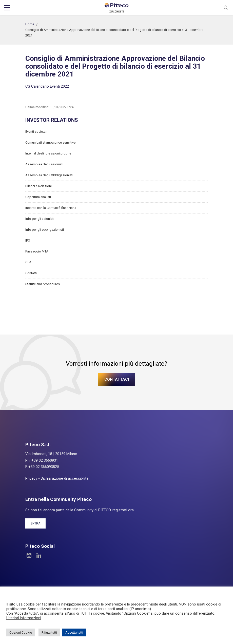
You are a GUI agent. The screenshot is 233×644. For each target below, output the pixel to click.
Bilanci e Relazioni (38, 186)
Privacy (31, 478)
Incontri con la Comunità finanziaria (51, 208)
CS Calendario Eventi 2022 (47, 86)
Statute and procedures (43, 284)
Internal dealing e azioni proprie (48, 153)
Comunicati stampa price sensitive (50, 142)
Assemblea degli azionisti (44, 164)
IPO (28, 240)
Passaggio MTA (37, 251)
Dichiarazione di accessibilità (65, 478)
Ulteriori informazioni (24, 618)
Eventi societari (36, 132)
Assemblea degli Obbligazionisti (49, 175)
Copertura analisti (38, 197)
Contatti (31, 273)
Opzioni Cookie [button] (21, 632)
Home (30, 24)
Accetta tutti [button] (74, 632)
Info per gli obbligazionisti (45, 230)
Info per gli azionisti (40, 219)
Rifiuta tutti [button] (49, 632)
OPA (28, 262)
